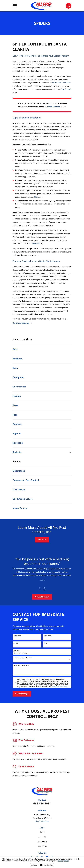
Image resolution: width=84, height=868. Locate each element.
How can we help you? (21, 666)
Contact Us (42, 847)
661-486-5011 (42, 804)
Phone (16, 643)
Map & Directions (42, 822)
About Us (36, 244)
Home (42, 832)
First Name (17, 636)
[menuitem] (42, 350)
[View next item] (44, 589)
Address (17, 651)
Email (46, 643)
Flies (36, 197)
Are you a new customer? (22, 658)
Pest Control (66, 89)
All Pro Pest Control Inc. (62, 83)
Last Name (47, 636)
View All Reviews (42, 597)
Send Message (22, 694)
